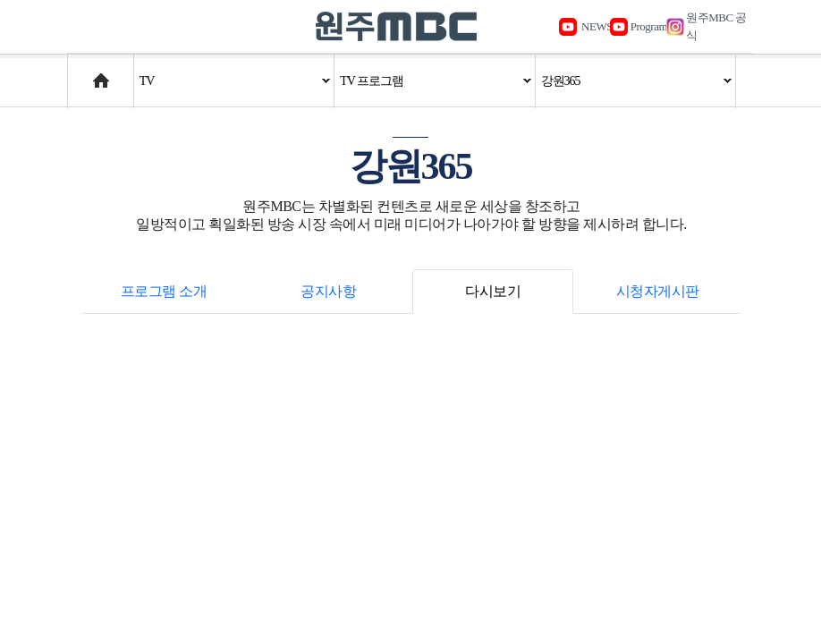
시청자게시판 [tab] (658, 291)
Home (85, 72)
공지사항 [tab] (328, 291)
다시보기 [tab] (493, 291)
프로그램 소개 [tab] (164, 291)
